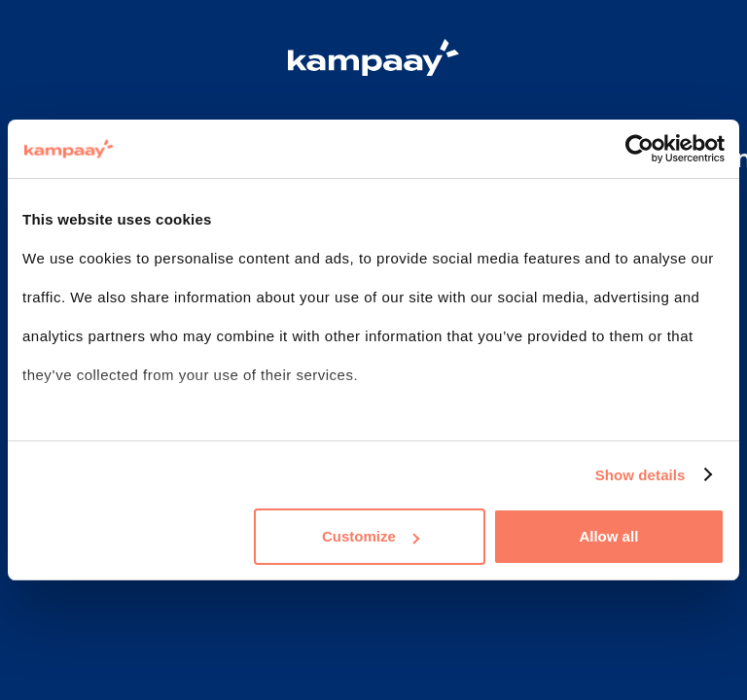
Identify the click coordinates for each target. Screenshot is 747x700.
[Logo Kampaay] (373, 60)
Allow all (608, 536)
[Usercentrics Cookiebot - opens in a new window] (640, 149)
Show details (640, 475)
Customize (371, 536)
